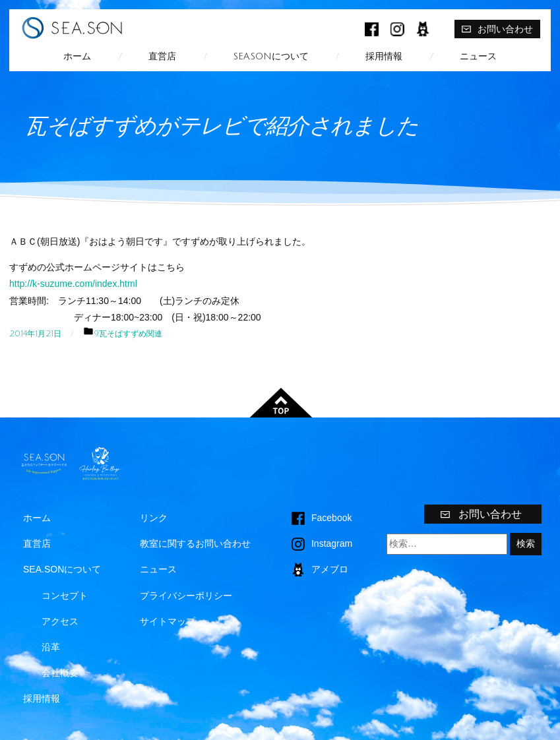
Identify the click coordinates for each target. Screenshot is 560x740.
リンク (154, 518)
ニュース (478, 56)
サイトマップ (168, 621)
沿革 (51, 647)
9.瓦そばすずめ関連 (128, 334)
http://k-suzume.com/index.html (73, 284)
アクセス (60, 621)
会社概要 (60, 673)
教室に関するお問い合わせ (195, 543)
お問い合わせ (497, 29)
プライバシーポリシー (186, 596)
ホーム (77, 56)
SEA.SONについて (271, 56)
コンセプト (65, 596)
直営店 (162, 56)
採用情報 (384, 56)
